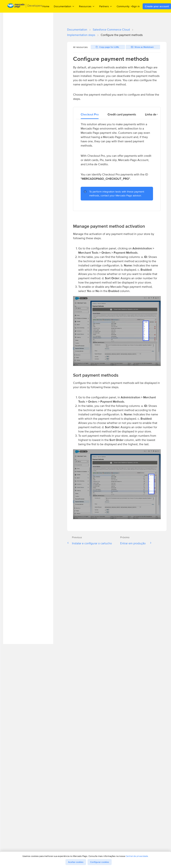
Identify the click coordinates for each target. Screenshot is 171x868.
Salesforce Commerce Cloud (111, 30)
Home (46, 6)
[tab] (90, 114)
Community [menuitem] (125, 6)
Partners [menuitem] (106, 6)
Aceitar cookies (76, 862)
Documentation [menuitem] (64, 6)
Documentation (77, 30)
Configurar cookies (100, 862)
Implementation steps (81, 35)
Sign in (136, 6)
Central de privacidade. (137, 856)
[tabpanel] (117, 164)
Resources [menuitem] (87, 6)
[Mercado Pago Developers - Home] (25, 6)
